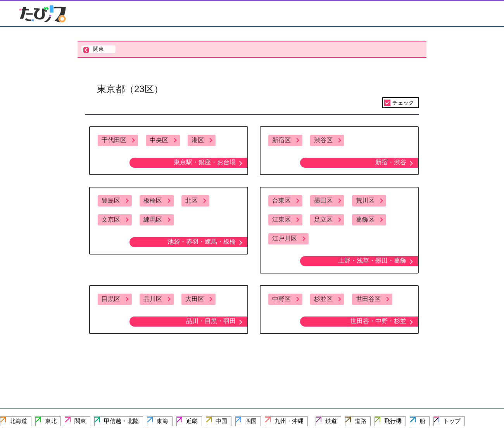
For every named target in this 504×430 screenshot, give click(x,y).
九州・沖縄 (289, 421)
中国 (221, 421)
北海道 (18, 421)
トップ (452, 421)
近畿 (192, 421)
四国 (251, 421)
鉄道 (331, 421)
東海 (162, 421)
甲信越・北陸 (121, 421)
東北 (51, 421)
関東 (80, 421)
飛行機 (393, 421)
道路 (361, 421)
